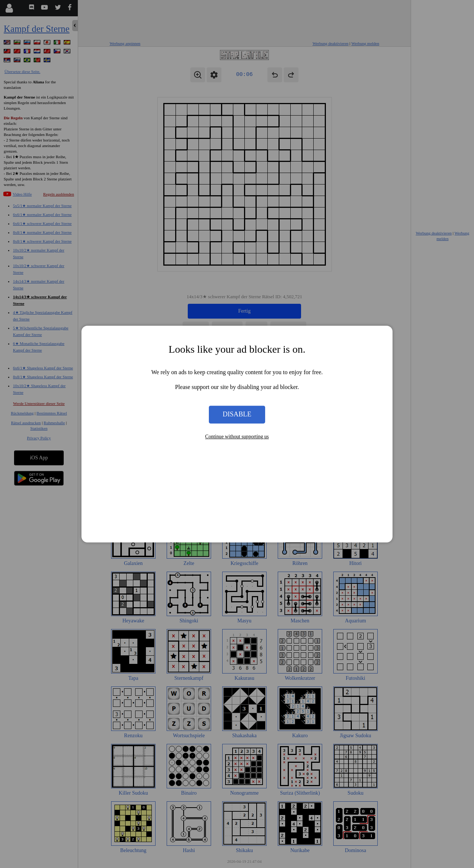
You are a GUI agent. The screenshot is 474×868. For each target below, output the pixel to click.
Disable (237, 415)
